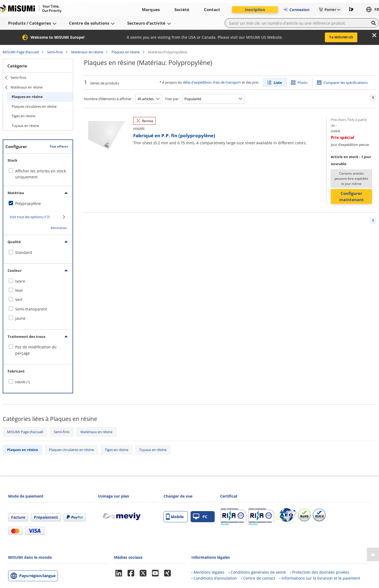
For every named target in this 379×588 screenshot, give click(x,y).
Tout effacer (59, 146)
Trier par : (172, 99)
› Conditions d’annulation (214, 578)
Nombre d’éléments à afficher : (109, 99)
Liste (278, 83)
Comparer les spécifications (346, 83)
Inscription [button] (255, 10)
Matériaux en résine (87, 52)
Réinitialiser (59, 228)
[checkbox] (38, 204)
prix (255, 82)
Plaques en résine (126, 52)
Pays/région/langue (37, 576)
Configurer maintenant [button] (352, 196)
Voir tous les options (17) (30, 217)
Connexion (296, 10)
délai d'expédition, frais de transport (212, 82)
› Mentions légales (208, 572)
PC (200, 517)
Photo (303, 83)
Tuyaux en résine (25, 126)
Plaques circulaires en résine (34, 106)
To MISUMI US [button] (341, 37)
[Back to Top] (373, 554)
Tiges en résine (23, 116)
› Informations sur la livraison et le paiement (320, 578)
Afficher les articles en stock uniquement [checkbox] (40, 174)
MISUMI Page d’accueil (21, 52)
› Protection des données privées (320, 572)
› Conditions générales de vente (257, 572)
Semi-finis (55, 52)
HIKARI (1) (23, 382)
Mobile (175, 517)
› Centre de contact (258, 578)
